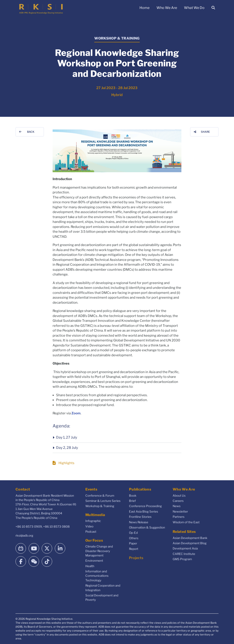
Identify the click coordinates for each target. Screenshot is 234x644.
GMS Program (182, 559)
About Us (179, 496)
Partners (179, 517)
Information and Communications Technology (97, 576)
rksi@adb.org (24, 536)
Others (134, 538)
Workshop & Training (100, 506)
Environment (94, 561)
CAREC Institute (184, 554)
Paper (133, 543)
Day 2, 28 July (67, 448)
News (177, 506)
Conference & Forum (100, 496)
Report (134, 549)
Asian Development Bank (190, 538)
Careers (178, 501)
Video (89, 526)
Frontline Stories (140, 517)
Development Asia (185, 548)
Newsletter (180, 511)
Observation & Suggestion (147, 527)
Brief (132, 501)
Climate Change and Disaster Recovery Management (99, 551)
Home (145, 8)
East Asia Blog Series (144, 511)
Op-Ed (133, 533)
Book (133, 496)
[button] (117, 438)
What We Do (194, 8)
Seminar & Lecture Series (103, 501)
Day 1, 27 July (67, 437)
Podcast (91, 532)
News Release (139, 522)
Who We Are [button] (167, 8)
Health (90, 566)
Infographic (93, 521)
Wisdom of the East (186, 522)
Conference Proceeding (145, 506)
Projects (136, 558)
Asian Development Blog (190, 543)
